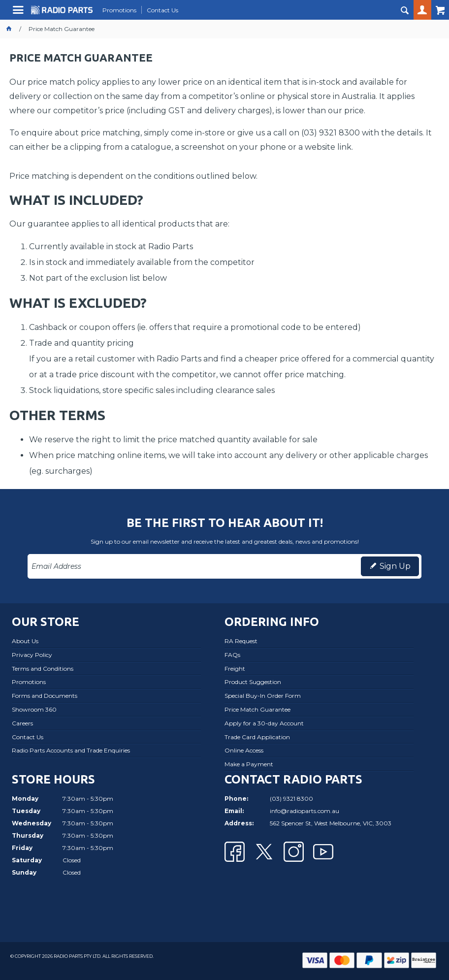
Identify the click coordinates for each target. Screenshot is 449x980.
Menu (19, 14)
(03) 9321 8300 (291, 799)
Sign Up (395, 566)
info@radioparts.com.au (305, 811)
